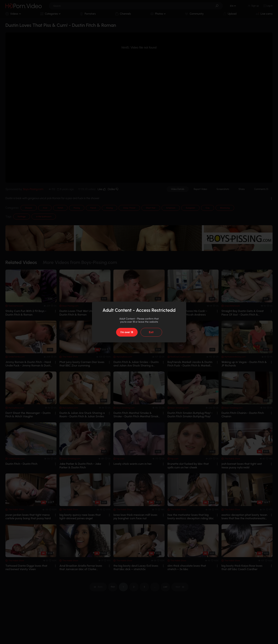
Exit (151, 332)
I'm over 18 (127, 332)
